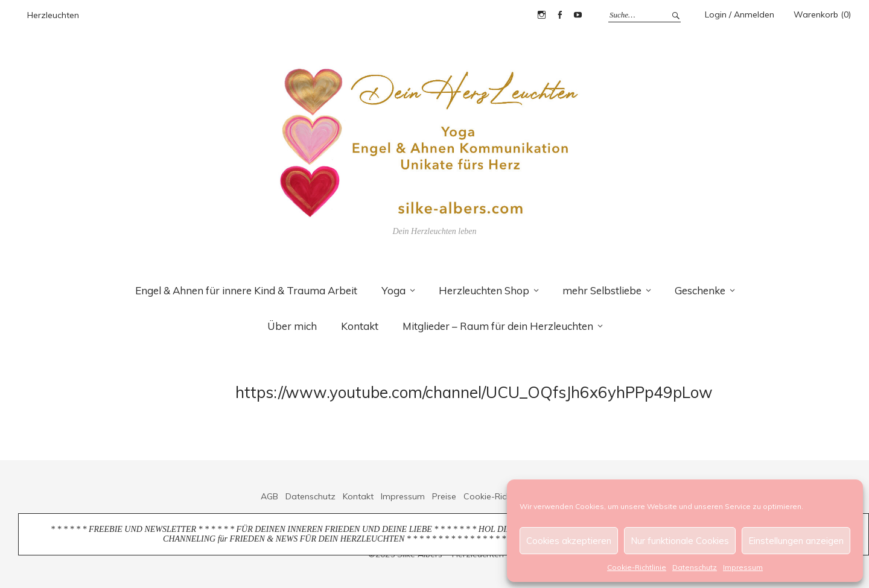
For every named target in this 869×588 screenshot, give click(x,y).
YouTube (578, 15)
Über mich (292, 326)
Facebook (559, 15)
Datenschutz (695, 567)
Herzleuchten (53, 15)
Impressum (743, 567)
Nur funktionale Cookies (680, 541)
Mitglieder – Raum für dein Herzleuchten (498, 326)
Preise (444, 496)
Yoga (393, 290)
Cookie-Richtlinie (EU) (506, 496)
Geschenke (700, 290)
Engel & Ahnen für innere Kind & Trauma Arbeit (246, 290)
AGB (269, 496)
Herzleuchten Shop (484, 290)
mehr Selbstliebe (602, 290)
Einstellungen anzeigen (796, 541)
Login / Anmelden (740, 14)
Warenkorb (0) (822, 14)
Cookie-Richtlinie (637, 567)
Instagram (541, 15)
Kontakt (360, 326)
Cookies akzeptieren (569, 541)
